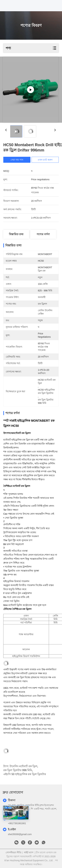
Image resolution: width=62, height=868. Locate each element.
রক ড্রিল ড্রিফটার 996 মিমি (18, 770)
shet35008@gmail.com (20, 834)
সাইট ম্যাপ (29, 852)
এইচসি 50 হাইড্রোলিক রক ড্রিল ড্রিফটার (25, 774)
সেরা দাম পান (17, 160)
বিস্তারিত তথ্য (16, 234)
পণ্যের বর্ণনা (43, 234)
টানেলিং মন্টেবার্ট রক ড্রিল (23, 766)
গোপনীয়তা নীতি (13, 852)
